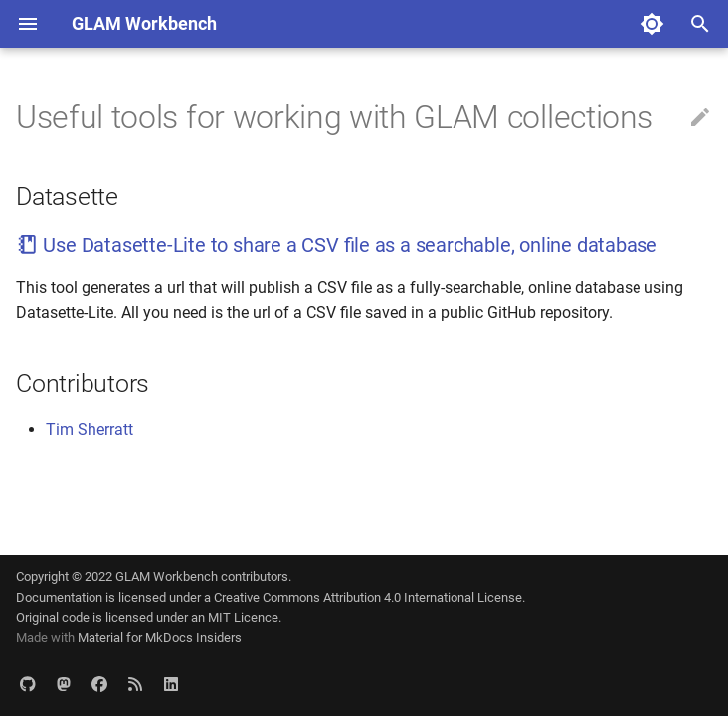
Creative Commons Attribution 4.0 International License (368, 597)
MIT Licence (243, 617)
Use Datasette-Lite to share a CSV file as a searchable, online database (337, 245)
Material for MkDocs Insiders (160, 638)
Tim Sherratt (90, 429)
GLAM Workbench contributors (202, 576)
